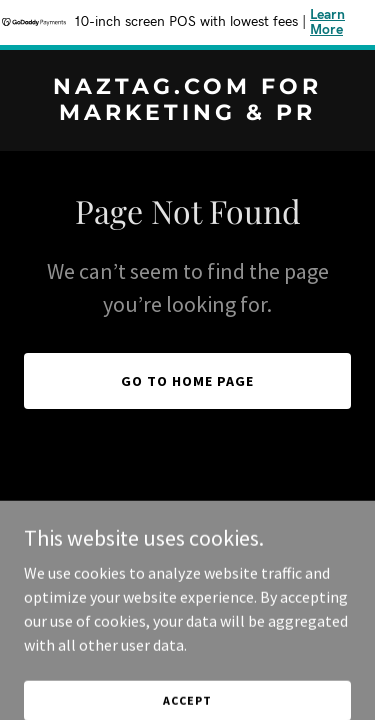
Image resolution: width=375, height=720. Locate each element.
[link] (187, 114)
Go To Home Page (187, 381)
